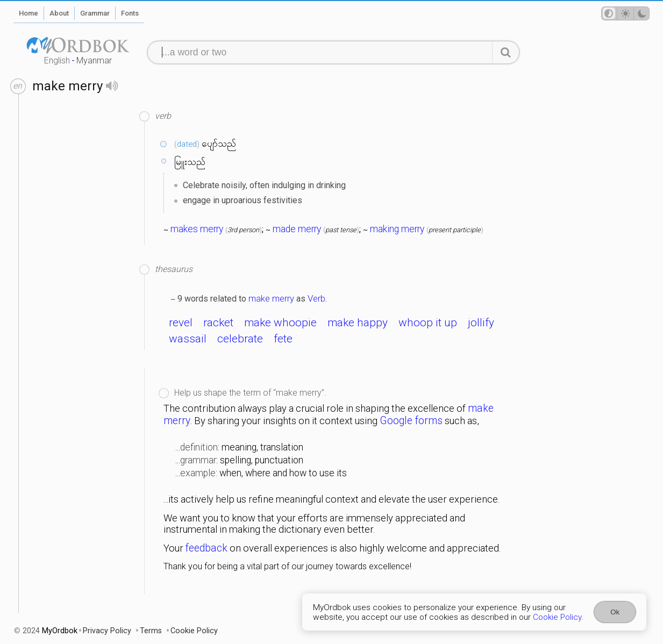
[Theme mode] (625, 13)
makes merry (197, 229)
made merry (297, 229)
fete (283, 339)
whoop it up (428, 323)
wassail (188, 339)
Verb (316, 298)
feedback (206, 548)
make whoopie (280, 323)
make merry (271, 298)
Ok (615, 612)
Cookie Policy (557, 617)
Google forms (411, 421)
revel (181, 323)
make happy (358, 323)
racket (218, 323)
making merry (397, 229)
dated (187, 144)
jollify (481, 323)
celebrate (240, 339)
